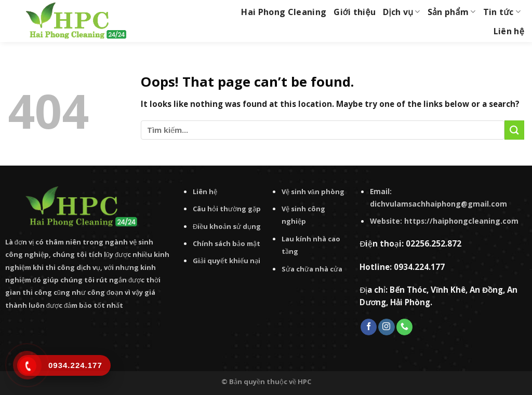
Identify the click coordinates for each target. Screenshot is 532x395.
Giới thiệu (355, 12)
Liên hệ (509, 31)
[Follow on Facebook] (369, 327)
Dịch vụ (402, 12)
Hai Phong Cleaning (284, 12)
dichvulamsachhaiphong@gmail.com (438, 204)
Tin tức (502, 12)
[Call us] (404, 327)
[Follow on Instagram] (386, 327)
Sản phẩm (452, 12)
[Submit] (514, 130)
